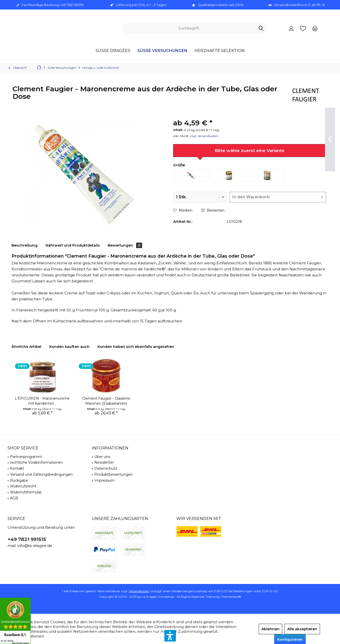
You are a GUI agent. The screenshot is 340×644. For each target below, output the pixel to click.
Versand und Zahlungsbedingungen (41, 474)
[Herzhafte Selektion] (220, 51)
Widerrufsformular (26, 492)
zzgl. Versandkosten (204, 136)
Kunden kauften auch (69, 347)
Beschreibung (25, 245)
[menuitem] (315, 28)
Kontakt (17, 468)
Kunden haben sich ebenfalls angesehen (136, 347)
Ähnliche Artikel (26, 347)
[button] (170, 636)
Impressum (104, 480)
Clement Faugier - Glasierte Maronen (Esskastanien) (106, 401)
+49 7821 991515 (27, 539)
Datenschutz (106, 468)
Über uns (102, 457)
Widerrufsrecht (23, 486)
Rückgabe (19, 480)
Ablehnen (270, 629)
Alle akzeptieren (302, 629)
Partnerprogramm (26, 457)
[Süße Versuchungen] (162, 51)
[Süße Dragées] (113, 51)
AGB (14, 498)
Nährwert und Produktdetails (73, 245)
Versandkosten (139, 591)
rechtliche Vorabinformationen (36, 462)
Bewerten (213, 210)
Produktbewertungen (113, 474)
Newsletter (104, 462)
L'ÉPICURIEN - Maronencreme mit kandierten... (42, 401)
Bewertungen (125, 245)
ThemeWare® (231, 597)
